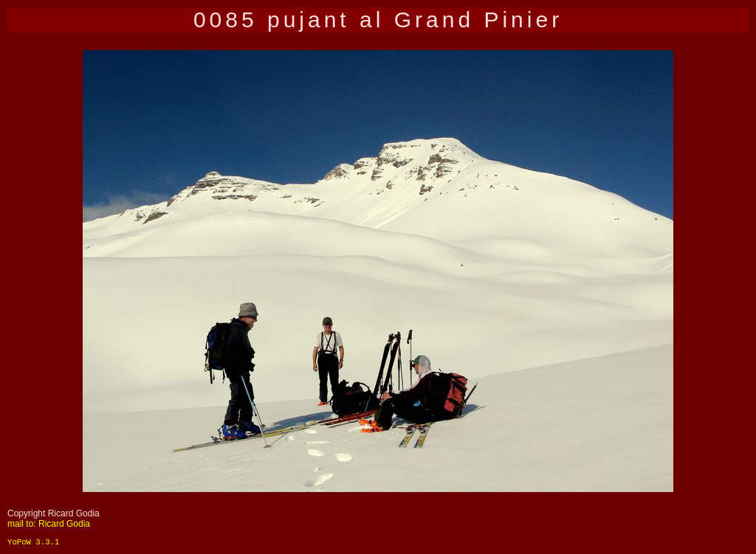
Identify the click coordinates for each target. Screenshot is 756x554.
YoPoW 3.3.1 (33, 542)
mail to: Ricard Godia (49, 524)
